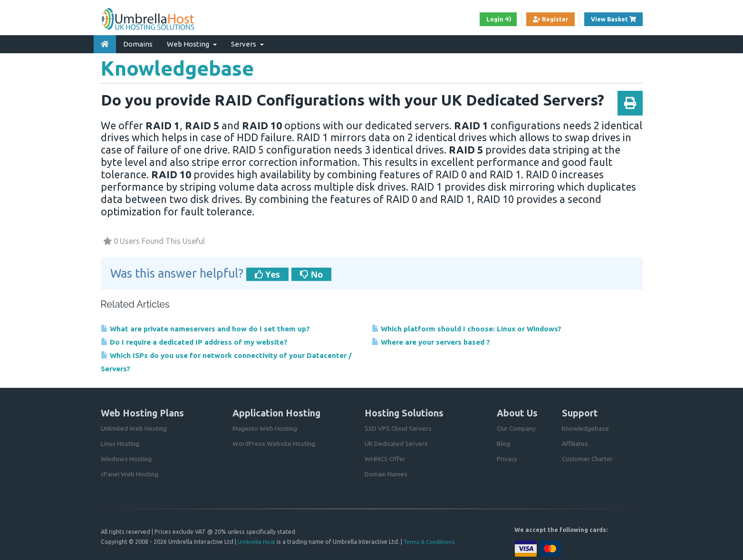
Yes (268, 272)
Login (488, 19)
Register (544, 19)
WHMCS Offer (386, 459)
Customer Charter (588, 459)
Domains (138, 42)
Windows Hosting (127, 459)
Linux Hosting (121, 444)
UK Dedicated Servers (397, 444)
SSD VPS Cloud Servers (399, 428)
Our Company (517, 428)
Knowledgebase (586, 428)
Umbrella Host (257, 541)
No (311, 272)
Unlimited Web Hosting (135, 428)
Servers (247, 42)
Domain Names (386, 474)
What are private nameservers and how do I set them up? (216, 327)
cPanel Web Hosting (130, 474)
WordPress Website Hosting (274, 444)
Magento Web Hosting (265, 428)
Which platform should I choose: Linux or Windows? (476, 327)
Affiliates (575, 444)
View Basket (615, 19)
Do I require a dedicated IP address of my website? (204, 341)
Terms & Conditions (432, 541)
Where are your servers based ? (437, 341)
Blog (504, 444)
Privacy (507, 459)
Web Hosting (192, 42)
